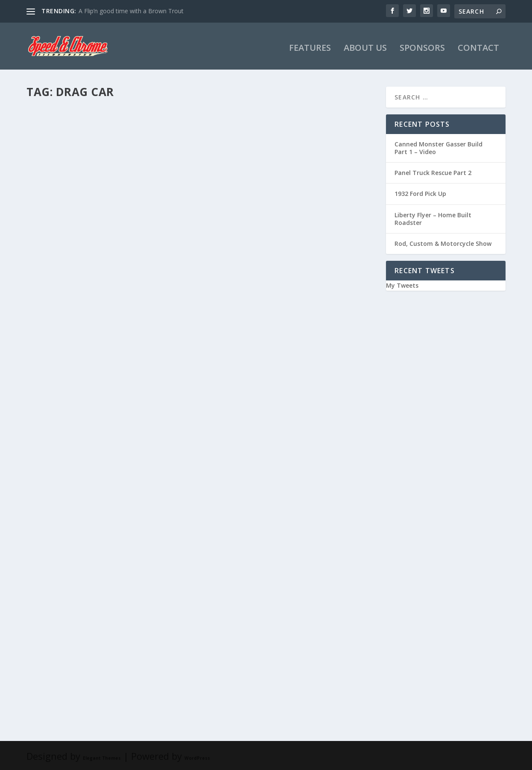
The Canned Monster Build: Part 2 (102, 632)
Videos (123, 456)
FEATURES (310, 47)
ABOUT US (365, 47)
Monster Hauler (130, 238)
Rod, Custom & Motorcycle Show (443, 242)
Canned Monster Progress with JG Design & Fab (103, 438)
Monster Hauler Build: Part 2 (275, 225)
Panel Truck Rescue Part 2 (433, 171)
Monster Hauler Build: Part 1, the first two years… (284, 438)
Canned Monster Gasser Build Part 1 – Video (438, 146)
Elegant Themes (102, 756)
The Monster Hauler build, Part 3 (101, 225)
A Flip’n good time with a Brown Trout (131, 11)
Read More (57, 291)
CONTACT (478, 47)
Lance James (57, 238)
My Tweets (402, 284)
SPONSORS (422, 47)
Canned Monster (134, 646)
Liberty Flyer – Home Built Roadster (433, 217)
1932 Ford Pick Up (420, 192)
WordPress (197, 756)
